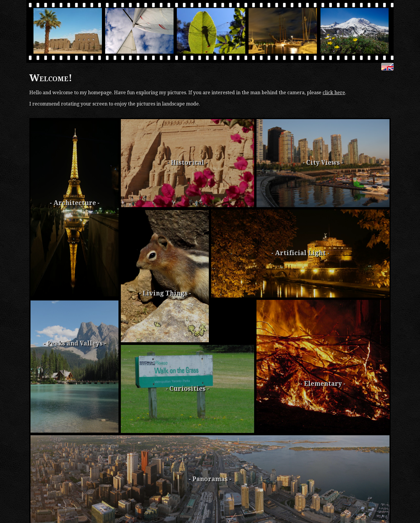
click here (334, 93)
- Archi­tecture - (75, 203)
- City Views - (323, 163)
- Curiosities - (187, 389)
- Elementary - (323, 384)
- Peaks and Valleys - (75, 343)
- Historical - (187, 163)
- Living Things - (165, 293)
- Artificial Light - (300, 253)
